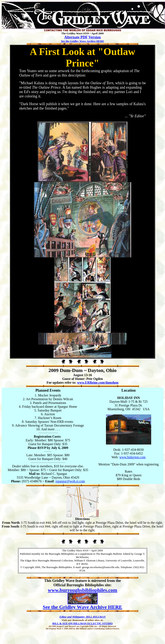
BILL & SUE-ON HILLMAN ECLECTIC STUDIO (82, 623)
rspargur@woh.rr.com (70, 481)
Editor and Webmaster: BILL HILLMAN (82, 617)
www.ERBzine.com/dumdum (98, 383)
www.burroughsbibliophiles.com (82, 590)
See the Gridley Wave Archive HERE (82, 41)
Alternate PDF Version (82, 37)
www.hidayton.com (132, 457)
